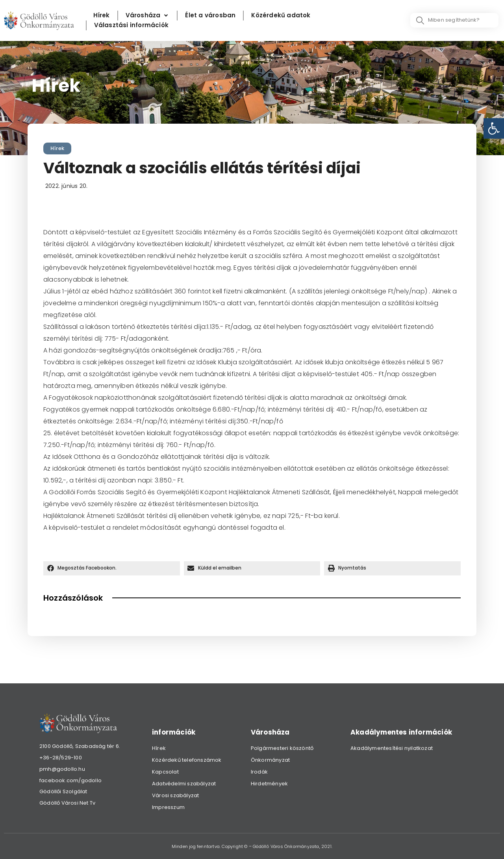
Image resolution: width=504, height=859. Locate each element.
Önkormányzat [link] (270, 760)
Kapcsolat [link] (165, 772)
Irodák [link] (259, 772)
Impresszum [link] (168, 807)
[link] (494, 128)
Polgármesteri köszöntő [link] (282, 748)
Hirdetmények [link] (269, 784)
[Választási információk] (131, 25)
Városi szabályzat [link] (175, 795)
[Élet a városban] (210, 16)
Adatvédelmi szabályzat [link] (184, 784)
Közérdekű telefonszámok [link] (187, 760)
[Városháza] (148, 16)
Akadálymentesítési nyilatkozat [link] (392, 748)
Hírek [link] (57, 148)
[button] (112, 568)
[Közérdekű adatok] (281, 16)
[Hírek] (102, 16)
